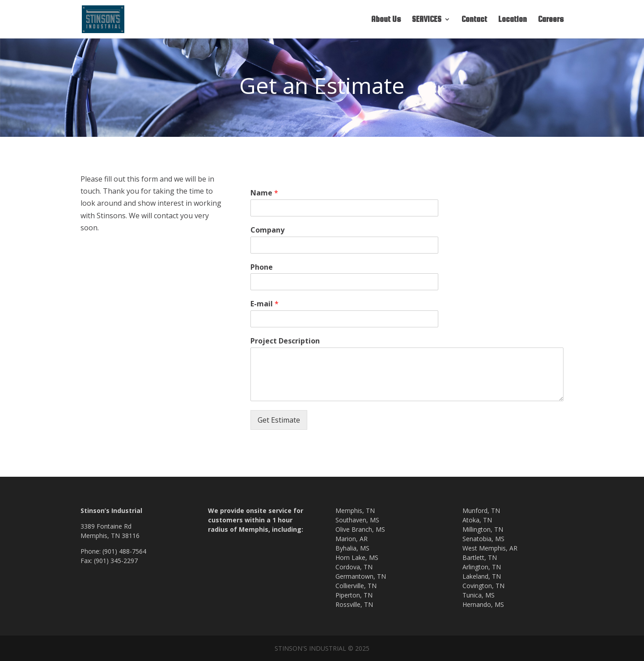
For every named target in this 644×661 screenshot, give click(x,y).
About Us (386, 20)
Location (513, 20)
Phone (262, 267)
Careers (551, 20)
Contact (474, 20)
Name (264, 193)
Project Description (285, 341)
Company (267, 230)
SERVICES (427, 20)
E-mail (265, 304)
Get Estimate (279, 420)
